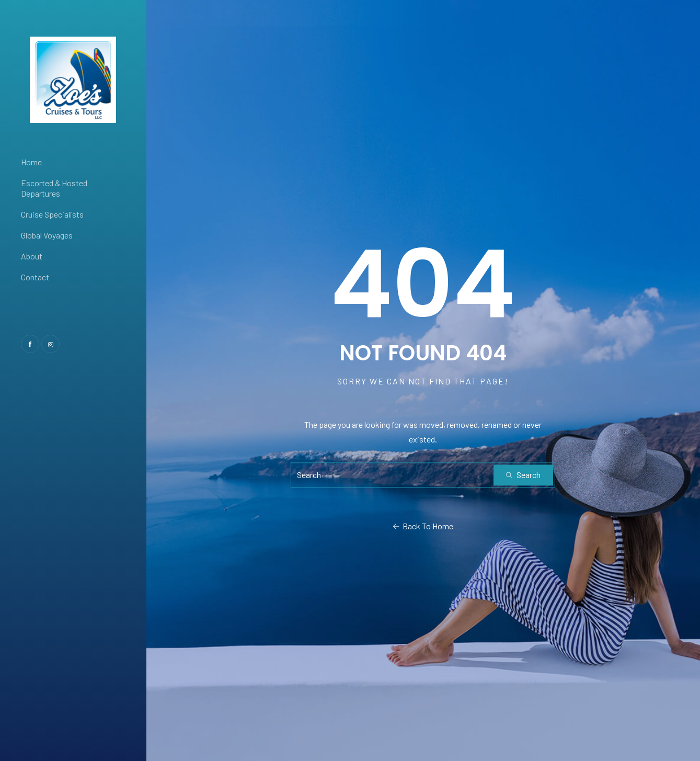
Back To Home (423, 526)
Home (31, 162)
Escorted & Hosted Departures (54, 188)
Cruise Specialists (52, 214)
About (32, 256)
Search (523, 475)
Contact (35, 277)
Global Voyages (47, 235)
